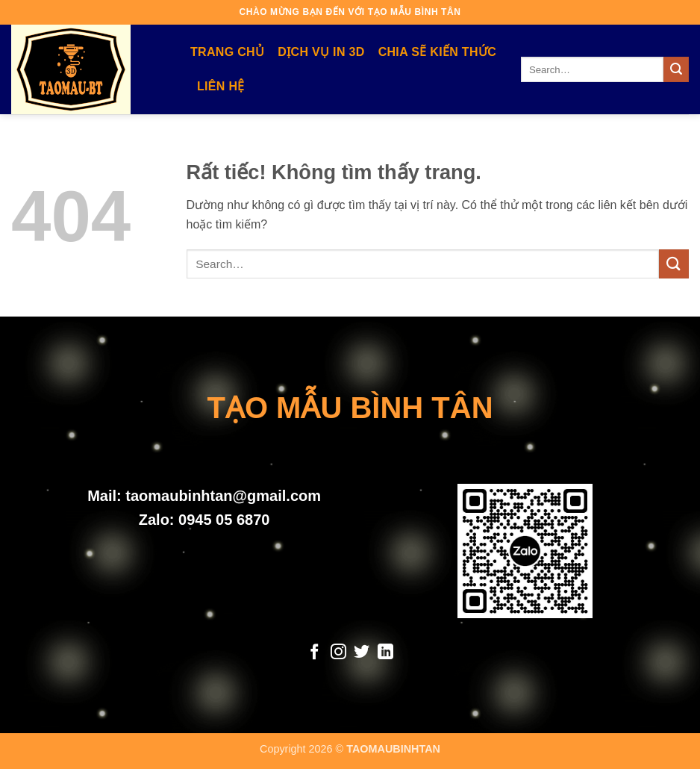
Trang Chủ (227, 52)
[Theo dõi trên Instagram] (338, 653)
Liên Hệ (221, 86)
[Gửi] (676, 69)
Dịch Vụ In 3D (321, 52)
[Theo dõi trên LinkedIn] (385, 653)
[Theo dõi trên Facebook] (315, 653)
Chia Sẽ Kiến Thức (437, 52)
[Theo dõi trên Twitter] (362, 653)
